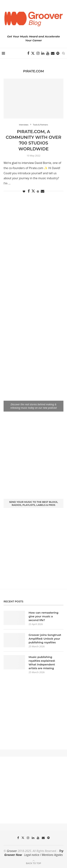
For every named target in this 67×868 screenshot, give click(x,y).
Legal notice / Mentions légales (44, 855)
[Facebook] (28, 53)
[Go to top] (33, 863)
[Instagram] (38, 53)
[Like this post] (24, 191)
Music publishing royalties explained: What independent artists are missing (42, 663)
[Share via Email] (43, 191)
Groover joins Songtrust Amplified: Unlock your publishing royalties (45, 639)
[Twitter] (33, 53)
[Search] (63, 53)
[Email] (53, 53)
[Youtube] (48, 53)
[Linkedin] (43, 53)
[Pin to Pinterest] (38, 191)
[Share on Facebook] (29, 191)
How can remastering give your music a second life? (44, 616)
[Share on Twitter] (33, 191)
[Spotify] (58, 53)
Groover (12, 851)
